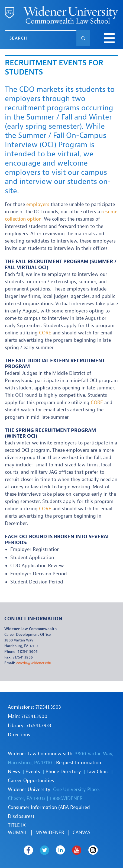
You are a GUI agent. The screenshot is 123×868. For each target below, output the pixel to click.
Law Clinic (98, 772)
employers (38, 204)
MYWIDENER (50, 833)
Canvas (82, 833)
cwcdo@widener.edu (34, 663)
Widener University (29, 790)
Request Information (79, 763)
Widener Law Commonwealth (40, 754)
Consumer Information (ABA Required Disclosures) (49, 812)
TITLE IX (17, 825)
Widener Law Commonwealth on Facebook (28, 850)
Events (33, 772)
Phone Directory (63, 772)
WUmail (17, 833)
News (14, 772)
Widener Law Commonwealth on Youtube (77, 850)
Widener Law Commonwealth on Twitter (45, 850)
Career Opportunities (31, 781)
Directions (19, 735)
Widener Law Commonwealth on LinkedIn (61, 850)
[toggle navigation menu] (109, 39)
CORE (45, 333)
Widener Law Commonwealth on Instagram (93, 850)
